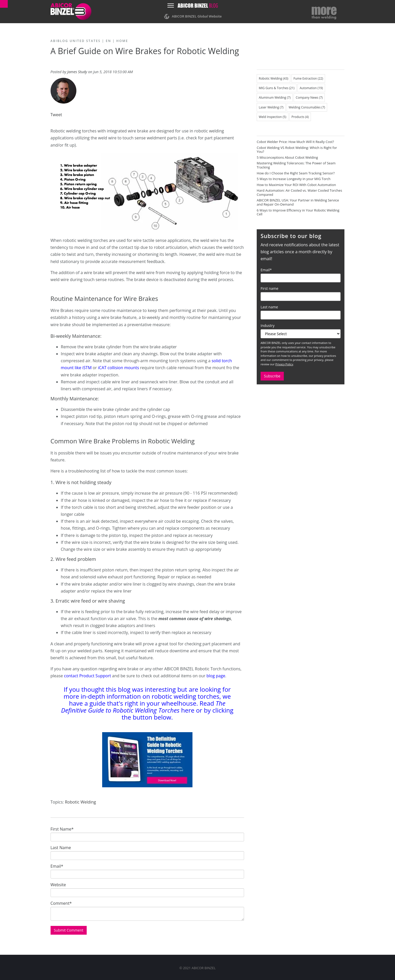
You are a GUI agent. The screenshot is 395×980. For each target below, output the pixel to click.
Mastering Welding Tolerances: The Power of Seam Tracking (296, 165)
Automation (311, 88)
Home (122, 41)
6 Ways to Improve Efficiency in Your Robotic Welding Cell (298, 212)
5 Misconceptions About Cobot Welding (287, 157)
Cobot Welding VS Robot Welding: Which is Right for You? (297, 150)
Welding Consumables (307, 107)
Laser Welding (271, 107)
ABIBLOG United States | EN (81, 41)
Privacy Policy (284, 364)
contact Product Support (87, 676)
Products (300, 117)
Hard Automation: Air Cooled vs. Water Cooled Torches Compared (299, 192)
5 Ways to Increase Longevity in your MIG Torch (294, 179)
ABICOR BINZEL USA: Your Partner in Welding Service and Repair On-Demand (298, 202)
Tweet (56, 115)
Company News (309, 98)
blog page (216, 676)
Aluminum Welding (275, 98)
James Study (77, 72)
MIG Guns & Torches (277, 88)
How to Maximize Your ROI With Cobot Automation (296, 185)
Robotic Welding (80, 802)
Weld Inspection (273, 117)
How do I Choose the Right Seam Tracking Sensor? (296, 173)
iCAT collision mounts (119, 368)
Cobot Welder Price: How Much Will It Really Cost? (295, 142)
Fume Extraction (308, 78)
